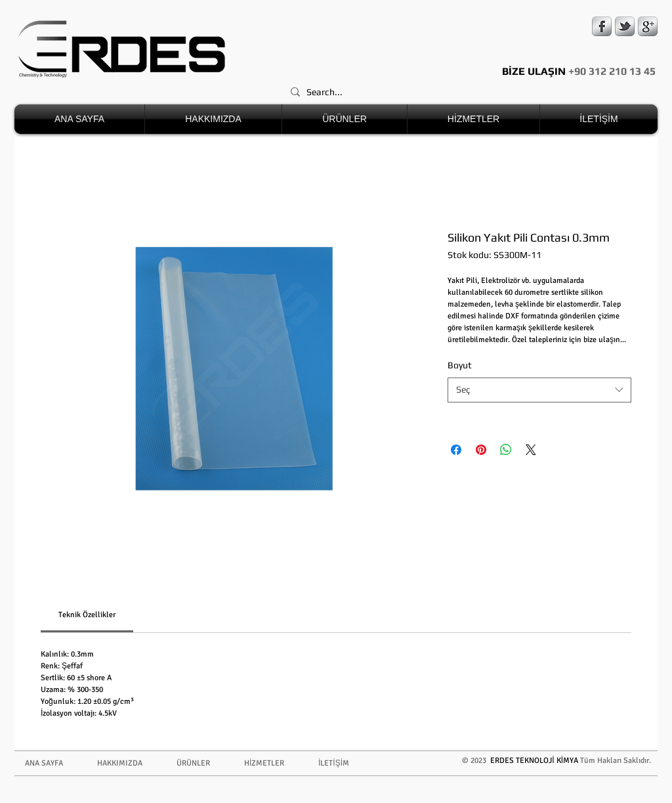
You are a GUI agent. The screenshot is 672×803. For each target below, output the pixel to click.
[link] (87, 615)
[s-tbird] (625, 26)
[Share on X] (531, 450)
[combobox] (539, 390)
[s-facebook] (602, 26)
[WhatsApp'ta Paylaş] (506, 450)
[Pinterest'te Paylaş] (481, 450)
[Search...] (468, 92)
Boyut (460, 365)
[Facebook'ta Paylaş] (456, 450)
